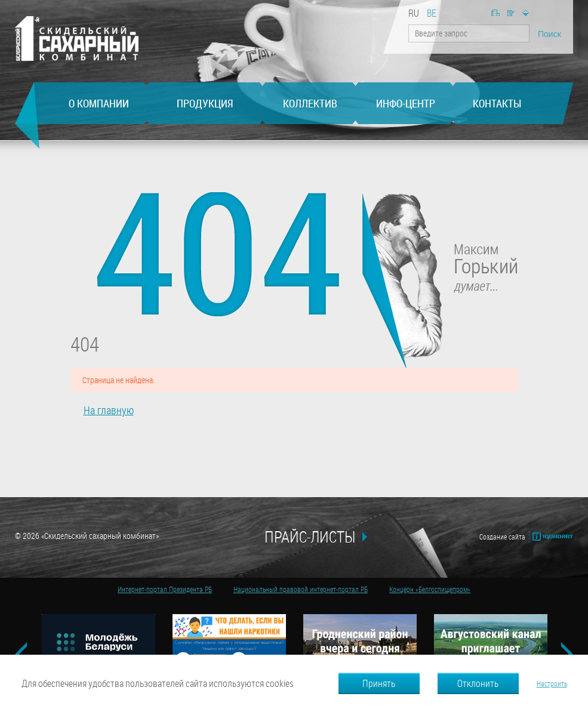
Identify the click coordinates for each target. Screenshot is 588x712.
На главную (495, 13)
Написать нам (511, 13)
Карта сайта (526, 13)
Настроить (552, 683)
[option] (98, 644)
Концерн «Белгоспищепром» (430, 589)
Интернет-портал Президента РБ (165, 589)
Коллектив (310, 103)
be (432, 13)
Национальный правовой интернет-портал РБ (301, 589)
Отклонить (478, 683)
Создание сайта (502, 537)
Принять (379, 683)
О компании (99, 103)
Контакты (497, 103)
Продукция (205, 103)
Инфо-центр (406, 103)
